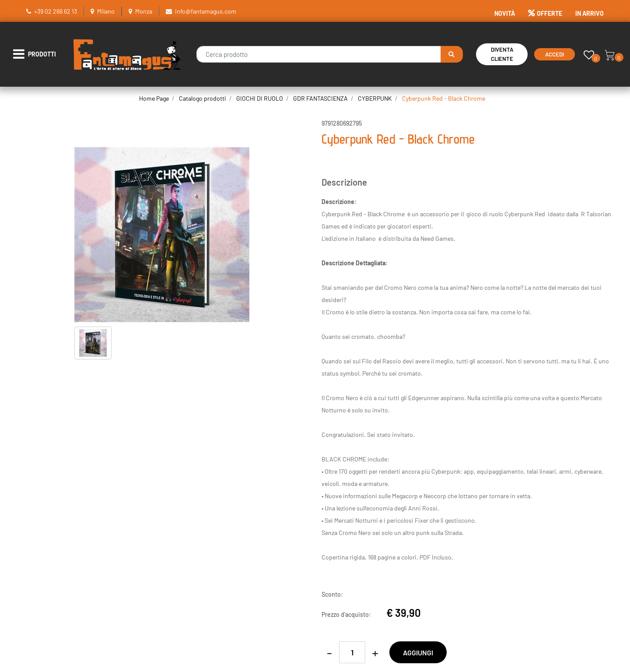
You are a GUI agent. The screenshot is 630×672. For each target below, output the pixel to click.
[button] (452, 54)
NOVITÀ (505, 13)
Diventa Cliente (502, 54)
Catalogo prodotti (203, 98)
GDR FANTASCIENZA (320, 98)
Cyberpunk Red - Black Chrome (444, 98)
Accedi (555, 54)
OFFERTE (545, 13)
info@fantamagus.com (206, 11)
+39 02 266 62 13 (56, 11)
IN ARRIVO (590, 13)
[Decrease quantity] (329, 652)
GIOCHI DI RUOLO (260, 98)
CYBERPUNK (375, 98)
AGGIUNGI (418, 653)
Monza (144, 11)
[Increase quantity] (375, 652)
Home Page (154, 98)
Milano (106, 11)
